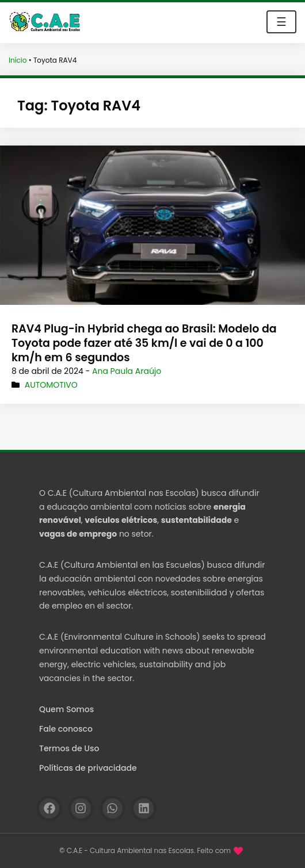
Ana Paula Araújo (127, 371)
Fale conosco (66, 729)
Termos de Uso (69, 748)
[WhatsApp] (113, 808)
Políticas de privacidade (88, 768)
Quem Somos (66, 709)
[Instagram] (81, 808)
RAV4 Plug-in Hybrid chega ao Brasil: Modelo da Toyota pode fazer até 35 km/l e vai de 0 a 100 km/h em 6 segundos (144, 343)
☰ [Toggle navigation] (281, 22)
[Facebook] (49, 808)
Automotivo (51, 385)
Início (18, 60)
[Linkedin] (144, 808)
